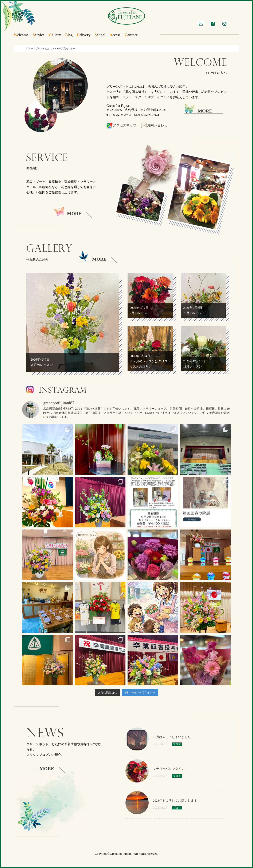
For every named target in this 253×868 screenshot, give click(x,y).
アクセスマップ (121, 125)
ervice (39, 35)
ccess (115, 35)
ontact (131, 35)
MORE (198, 110)
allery (55, 35)
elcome (21, 35)
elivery (84, 35)
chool (100, 35)
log (69, 35)
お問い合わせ (154, 125)
